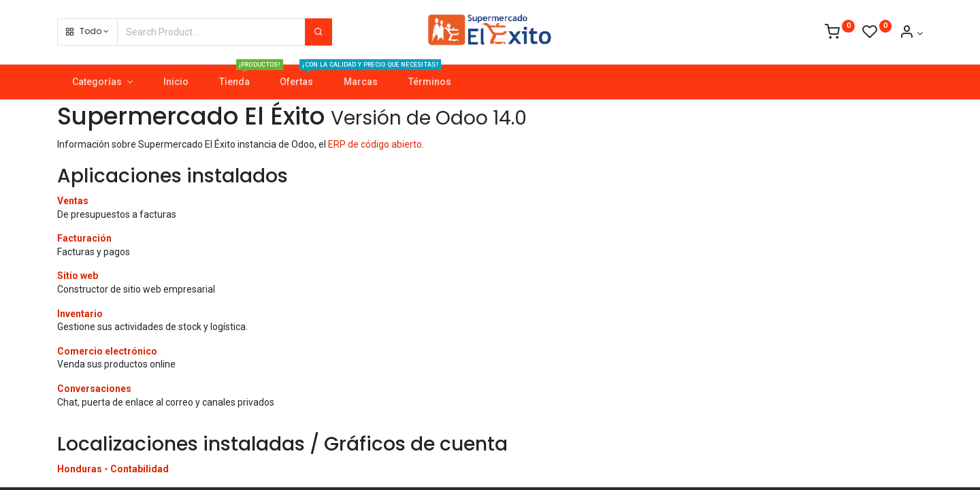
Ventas (73, 201)
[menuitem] (176, 82)
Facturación (84, 238)
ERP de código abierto (375, 144)
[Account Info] (911, 33)
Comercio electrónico (107, 351)
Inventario (80, 314)
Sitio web (78, 276)
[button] (87, 32)
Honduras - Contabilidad (113, 469)
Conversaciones (94, 389)
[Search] (318, 32)
